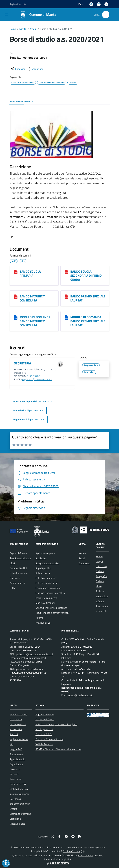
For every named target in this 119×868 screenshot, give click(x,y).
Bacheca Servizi (18, 784)
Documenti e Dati (19, 568)
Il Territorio (101, 566)
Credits (13, 809)
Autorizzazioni (43, 573)
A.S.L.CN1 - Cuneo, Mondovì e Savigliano (56, 724)
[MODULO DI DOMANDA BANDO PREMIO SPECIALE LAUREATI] (67, 317)
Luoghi (99, 561)
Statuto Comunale (19, 789)
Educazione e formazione (48, 588)
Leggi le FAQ (16, 749)
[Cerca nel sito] (106, 15)
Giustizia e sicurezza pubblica (50, 593)
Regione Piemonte (45, 714)
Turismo (39, 618)
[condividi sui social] (18, 69)
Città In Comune (71, 851)
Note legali (15, 799)
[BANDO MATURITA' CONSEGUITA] (16, 297)
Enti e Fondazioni (18, 573)
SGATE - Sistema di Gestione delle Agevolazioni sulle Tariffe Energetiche (73, 749)
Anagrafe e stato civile (47, 563)
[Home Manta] (36, 15)
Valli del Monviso (44, 744)
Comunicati (84, 563)
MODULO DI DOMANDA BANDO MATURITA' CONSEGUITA (35, 321)
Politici (13, 588)
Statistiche (15, 819)
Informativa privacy (20, 794)
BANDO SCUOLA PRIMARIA (30, 273)
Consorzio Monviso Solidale (49, 739)
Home (13, 29)
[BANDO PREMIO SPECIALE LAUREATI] (67, 297)
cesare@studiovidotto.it (80, 695)
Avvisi (33, 29)
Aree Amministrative (20, 558)
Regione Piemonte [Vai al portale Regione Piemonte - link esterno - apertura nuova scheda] (18, 4)
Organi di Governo (19, 553)
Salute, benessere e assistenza (51, 608)
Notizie (82, 553)
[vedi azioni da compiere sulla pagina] (35, 69)
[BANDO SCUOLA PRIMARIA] (16, 272)
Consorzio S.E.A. (44, 734)
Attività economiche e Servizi (102, 596)
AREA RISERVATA (58, 863)
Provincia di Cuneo (45, 719)
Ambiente (41, 558)
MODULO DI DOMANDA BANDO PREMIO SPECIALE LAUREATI (88, 321)
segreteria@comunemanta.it (37, 379)
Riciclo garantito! (44, 729)
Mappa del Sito (17, 824)
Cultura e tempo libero (47, 583)
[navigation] (6, 14)
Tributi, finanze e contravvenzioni (52, 613)
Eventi (99, 556)
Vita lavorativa (43, 623)
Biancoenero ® (85, 855)
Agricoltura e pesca (45, 553)
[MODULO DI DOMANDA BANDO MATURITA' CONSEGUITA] (16, 317)
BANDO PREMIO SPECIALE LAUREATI (88, 298)
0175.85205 (33, 376)
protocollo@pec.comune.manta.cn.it (35, 654)
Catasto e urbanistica (46, 578)
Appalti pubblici (43, 568)
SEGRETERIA (23, 363)
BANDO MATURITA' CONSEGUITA (32, 298)
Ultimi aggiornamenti (20, 814)
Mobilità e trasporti (45, 603)
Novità (23, 29)
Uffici (12, 563)
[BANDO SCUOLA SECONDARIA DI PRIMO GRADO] (67, 272)
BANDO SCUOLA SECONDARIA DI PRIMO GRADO (86, 276)
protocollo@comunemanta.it (31, 658)
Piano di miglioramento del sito (19, 739)
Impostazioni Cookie (20, 804)
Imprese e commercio (46, 598)
